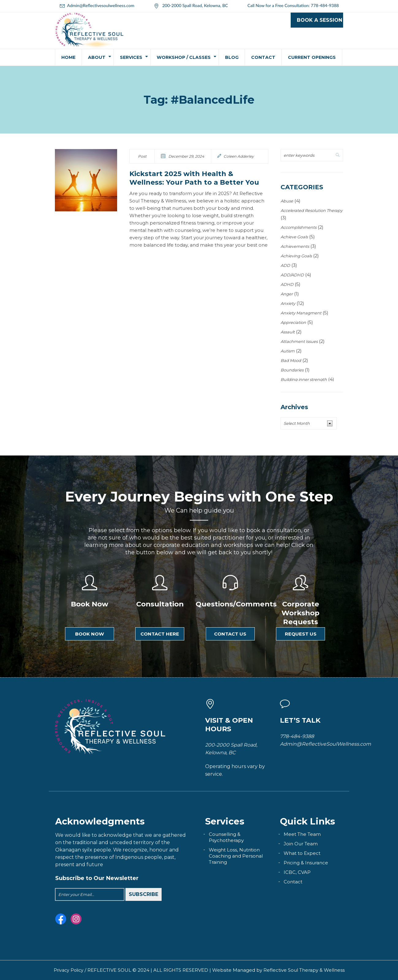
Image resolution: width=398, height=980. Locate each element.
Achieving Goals (296, 256)
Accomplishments (298, 227)
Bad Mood (291, 360)
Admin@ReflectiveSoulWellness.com (325, 744)
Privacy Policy (69, 970)
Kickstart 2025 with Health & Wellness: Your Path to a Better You (194, 178)
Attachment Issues (299, 341)
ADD (285, 265)
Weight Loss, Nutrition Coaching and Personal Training (236, 856)
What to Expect (302, 853)
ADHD (287, 284)
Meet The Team (302, 834)
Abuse (287, 201)
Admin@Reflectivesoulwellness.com (101, 5)
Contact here (160, 634)
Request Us (301, 634)
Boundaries (292, 370)
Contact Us (230, 634)
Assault (288, 332)
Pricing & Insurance (306, 863)
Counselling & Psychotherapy (226, 837)
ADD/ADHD (292, 275)
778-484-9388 (325, 5)
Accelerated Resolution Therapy (312, 210)
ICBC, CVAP (297, 872)
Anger (287, 294)
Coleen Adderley (239, 156)
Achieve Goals (294, 237)
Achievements (295, 246)
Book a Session (320, 20)
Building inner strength (304, 379)
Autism (288, 351)
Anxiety (288, 303)
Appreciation (293, 322)
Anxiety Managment (301, 313)
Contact (293, 882)
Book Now (90, 634)
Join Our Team (301, 844)
